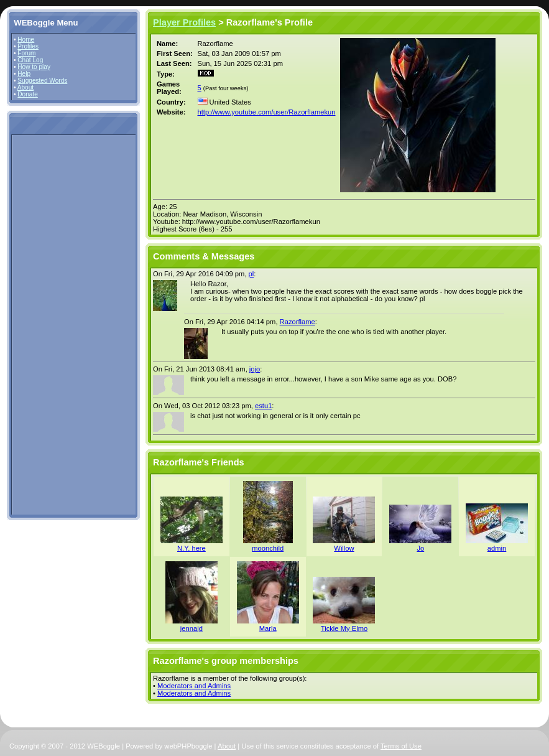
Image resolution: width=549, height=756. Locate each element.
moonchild (268, 548)
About (25, 87)
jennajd (191, 628)
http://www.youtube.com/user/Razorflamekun (267, 112)
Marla (268, 628)
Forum (26, 53)
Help (24, 74)
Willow (344, 548)
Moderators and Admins (194, 686)
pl (251, 274)
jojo (255, 369)
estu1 (263, 406)
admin (497, 548)
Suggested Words (42, 81)
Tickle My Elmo (344, 628)
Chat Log (30, 60)
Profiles (28, 46)
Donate (28, 94)
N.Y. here (191, 548)
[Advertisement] (51, 324)
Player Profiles (184, 22)
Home (26, 40)
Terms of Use (401, 746)
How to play (34, 67)
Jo (420, 548)
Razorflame (298, 322)
